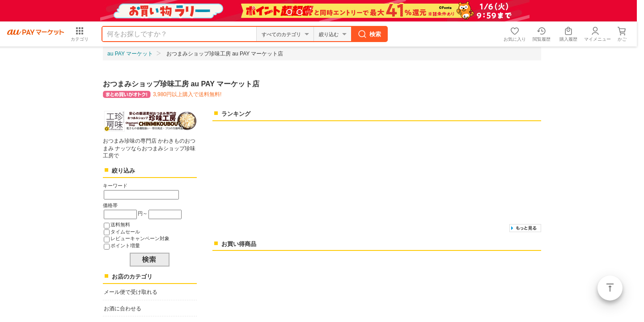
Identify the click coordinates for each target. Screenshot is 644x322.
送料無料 (120, 225)
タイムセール (125, 232)
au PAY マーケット (130, 54)
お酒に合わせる (123, 309)
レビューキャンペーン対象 (140, 238)
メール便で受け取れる (131, 292)
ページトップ (610, 288)
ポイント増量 (125, 246)
